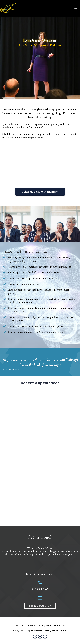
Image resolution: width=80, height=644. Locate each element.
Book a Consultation (40, 606)
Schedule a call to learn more (40, 192)
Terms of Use (59, 626)
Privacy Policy (45, 626)
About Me (19, 626)
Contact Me (31, 626)
